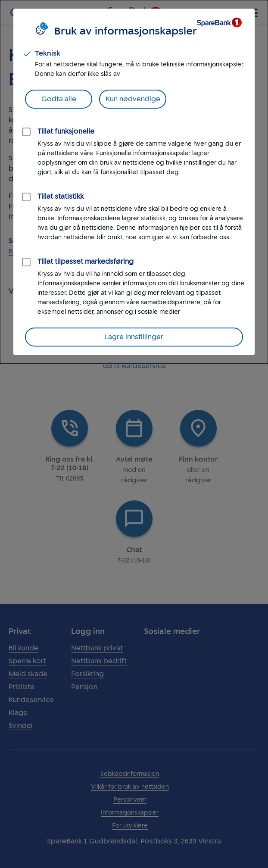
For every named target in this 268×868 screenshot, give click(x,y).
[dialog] (134, 182)
